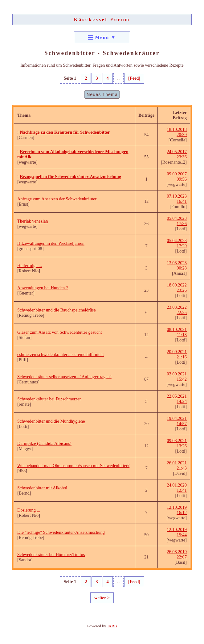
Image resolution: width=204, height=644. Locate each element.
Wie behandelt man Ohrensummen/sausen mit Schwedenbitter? (73, 466)
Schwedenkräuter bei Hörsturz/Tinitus (51, 554)
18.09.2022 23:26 (177, 288)
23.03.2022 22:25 (177, 310)
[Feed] (134, 78)
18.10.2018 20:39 (177, 132)
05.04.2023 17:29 (177, 243)
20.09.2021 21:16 (177, 354)
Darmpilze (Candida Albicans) (44, 443)
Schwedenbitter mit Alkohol (42, 488)
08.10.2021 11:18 (177, 332)
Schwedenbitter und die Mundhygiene (51, 421)
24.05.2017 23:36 (177, 154)
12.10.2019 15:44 (177, 532)
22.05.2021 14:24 (177, 399)
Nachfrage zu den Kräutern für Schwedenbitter (65, 132)
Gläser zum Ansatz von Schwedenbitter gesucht (60, 332)
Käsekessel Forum (102, 19)
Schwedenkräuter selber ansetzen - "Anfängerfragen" (64, 377)
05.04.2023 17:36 (177, 221)
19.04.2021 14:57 (177, 421)
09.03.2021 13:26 (177, 443)
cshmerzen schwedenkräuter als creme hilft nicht (61, 354)
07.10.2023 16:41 (177, 199)
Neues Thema (102, 94)
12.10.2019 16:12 (177, 510)
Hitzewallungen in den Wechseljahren (51, 243)
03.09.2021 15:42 (177, 376)
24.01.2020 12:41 (177, 488)
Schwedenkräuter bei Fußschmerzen (49, 399)
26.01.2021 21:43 (177, 465)
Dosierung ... (29, 510)
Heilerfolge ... (30, 266)
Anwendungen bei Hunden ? (43, 288)
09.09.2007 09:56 (177, 176)
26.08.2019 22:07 (177, 554)
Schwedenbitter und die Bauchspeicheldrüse (57, 310)
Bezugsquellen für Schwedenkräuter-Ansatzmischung (70, 177)
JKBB (112, 626)
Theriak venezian (33, 221)
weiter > (102, 598)
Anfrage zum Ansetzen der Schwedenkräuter (57, 199)
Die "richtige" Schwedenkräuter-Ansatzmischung (61, 532)
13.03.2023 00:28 (177, 265)
